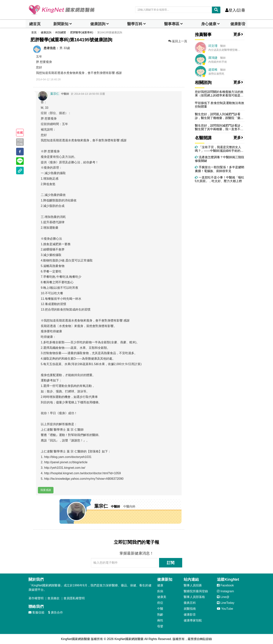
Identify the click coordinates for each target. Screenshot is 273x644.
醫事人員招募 (193, 585)
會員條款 (53, 598)
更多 (238, 34)
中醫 (160, 609)
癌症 (160, 603)
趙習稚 (213, 70)
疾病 (160, 591)
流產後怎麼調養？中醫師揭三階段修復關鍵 (220, 159)
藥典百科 (190, 603)
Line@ (223, 597)
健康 (160, 585)
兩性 (160, 620)
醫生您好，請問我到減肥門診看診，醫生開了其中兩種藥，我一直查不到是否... (219, 127)
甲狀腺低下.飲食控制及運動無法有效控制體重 (220, 105)
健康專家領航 (193, 620)
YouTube (225, 609)
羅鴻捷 (213, 58)
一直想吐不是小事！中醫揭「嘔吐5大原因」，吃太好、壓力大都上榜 (220, 179)
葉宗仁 (55, 94)
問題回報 (20, 142)
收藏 (20, 133)
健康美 (162, 597)
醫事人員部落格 (194, 597)
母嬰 (160, 626)
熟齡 (160, 615)
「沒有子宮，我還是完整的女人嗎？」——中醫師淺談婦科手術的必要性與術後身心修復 (219, 149)
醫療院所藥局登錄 (196, 591)
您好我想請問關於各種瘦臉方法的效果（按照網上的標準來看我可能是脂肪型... (219, 94)
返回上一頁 (178, 41)
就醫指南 (190, 609)
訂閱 (171, 563)
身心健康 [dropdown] (209, 24)
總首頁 (35, 24)
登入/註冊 (235, 10)
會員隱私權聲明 (74, 598)
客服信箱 (36, 612)
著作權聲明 (36, 598)
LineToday (226, 603)
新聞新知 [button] (61, 24)
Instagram (225, 591)
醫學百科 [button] (135, 24)
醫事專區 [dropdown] (172, 24)
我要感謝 (46, 490)
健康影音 (238, 24)
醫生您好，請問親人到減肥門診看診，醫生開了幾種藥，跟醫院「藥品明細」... (219, 116)
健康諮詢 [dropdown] (98, 24)
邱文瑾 (213, 46)
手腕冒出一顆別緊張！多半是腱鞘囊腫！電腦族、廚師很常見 (220, 169)
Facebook (225, 585)
